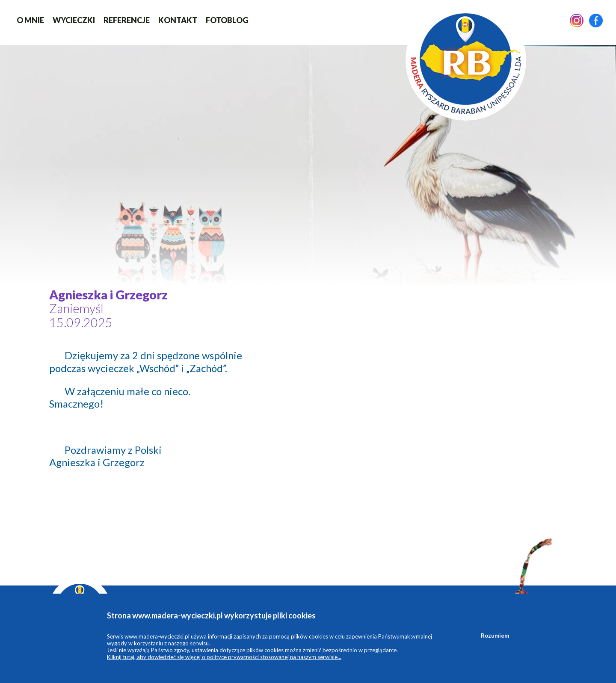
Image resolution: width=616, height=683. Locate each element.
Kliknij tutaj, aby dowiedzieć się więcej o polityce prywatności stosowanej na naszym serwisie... (224, 657)
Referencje (127, 20)
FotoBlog (227, 20)
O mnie (30, 20)
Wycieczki (74, 20)
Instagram (577, 21)
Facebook (596, 21)
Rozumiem (495, 636)
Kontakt (178, 20)
